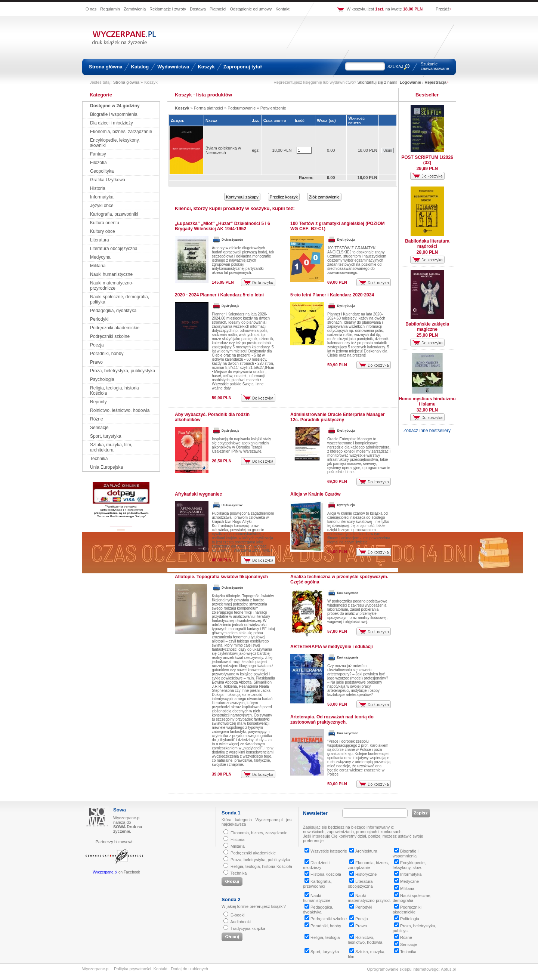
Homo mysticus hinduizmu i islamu (427, 401)
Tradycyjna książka (248, 928)
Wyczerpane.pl (105, 872)
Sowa (120, 810)
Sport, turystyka (106, 436)
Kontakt (282, 9)
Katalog (140, 67)
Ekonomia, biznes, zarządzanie (121, 132)
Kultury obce (103, 231)
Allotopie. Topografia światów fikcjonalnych (221, 577)
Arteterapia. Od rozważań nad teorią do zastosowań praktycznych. (332, 719)
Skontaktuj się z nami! (378, 82)
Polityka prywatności (133, 969)
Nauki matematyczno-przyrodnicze (112, 286)
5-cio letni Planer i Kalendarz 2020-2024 (332, 295)
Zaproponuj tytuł (243, 67)
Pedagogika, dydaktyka (113, 311)
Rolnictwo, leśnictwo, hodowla (120, 410)
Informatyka (102, 197)
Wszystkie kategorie (326, 851)
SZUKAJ (395, 67)
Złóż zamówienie (324, 197)
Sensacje (99, 428)
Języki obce (102, 206)
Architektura (363, 851)
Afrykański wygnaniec (198, 494)
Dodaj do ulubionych (189, 969)
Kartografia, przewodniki (114, 214)
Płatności (218, 9)
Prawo (96, 362)
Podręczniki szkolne (110, 336)
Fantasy (98, 154)
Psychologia (102, 379)
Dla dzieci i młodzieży (112, 123)
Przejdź (443, 9)
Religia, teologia (322, 937)
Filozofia (98, 163)
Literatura (100, 240)
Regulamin (110, 9)
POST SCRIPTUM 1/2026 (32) (427, 160)
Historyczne (363, 874)
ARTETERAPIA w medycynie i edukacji (332, 647)
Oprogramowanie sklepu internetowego (403, 969)
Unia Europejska (106, 467)
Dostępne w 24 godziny (115, 106)
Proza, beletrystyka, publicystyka (123, 371)
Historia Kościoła (323, 874)
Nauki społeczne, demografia (412, 898)
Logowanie (410, 82)
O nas (91, 9)
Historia (98, 188)
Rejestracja (435, 82)
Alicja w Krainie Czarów (316, 494)
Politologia (407, 919)
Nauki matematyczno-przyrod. (369, 898)
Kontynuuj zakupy (242, 197)
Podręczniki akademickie (115, 328)
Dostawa (198, 9)
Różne (97, 419)
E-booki (237, 915)
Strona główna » (128, 82)
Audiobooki (240, 922)
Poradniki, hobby (107, 354)
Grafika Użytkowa (108, 180)
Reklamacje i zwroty (168, 9)
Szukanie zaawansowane (435, 66)
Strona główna (106, 67)
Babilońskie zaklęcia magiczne (427, 327)
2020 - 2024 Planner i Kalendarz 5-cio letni (219, 295)
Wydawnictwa (173, 67)
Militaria (98, 266)
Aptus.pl (448, 969)
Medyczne (406, 881)
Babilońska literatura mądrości (427, 244)
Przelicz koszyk (284, 197)
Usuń (388, 150)
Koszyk (206, 67)
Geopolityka (102, 171)
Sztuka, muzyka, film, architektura (111, 447)
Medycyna (100, 257)
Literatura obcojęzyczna (114, 249)
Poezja (97, 345)
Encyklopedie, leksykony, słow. (409, 865)
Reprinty (98, 402)
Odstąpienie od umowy (251, 9)
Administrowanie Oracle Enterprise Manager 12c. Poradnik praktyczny (338, 417)
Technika (99, 459)
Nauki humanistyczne (111, 274)
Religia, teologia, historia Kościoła (261, 866)
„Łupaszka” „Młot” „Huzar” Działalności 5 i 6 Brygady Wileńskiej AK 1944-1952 (222, 226)
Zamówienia (135, 9)
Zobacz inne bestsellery (427, 431)
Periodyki (99, 319)
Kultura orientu (105, 223)
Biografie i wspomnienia (114, 114)
